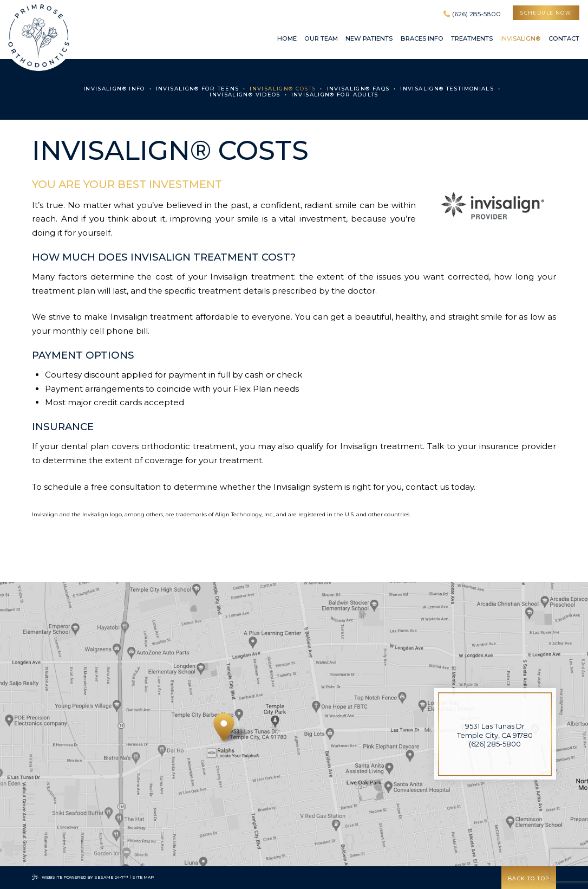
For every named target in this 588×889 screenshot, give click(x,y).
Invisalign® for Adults (335, 95)
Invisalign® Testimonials (447, 89)
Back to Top (529, 878)
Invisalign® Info (114, 89)
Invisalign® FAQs (358, 89)
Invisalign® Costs (283, 89)
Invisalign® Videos (245, 95)
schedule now (546, 13)
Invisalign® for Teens (198, 89)
